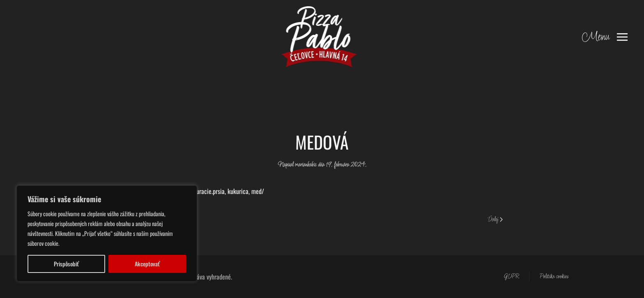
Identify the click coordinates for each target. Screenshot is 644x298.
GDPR (511, 277)
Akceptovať (147, 264)
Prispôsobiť (66, 264)
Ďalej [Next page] (495, 219)
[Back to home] (322, 37)
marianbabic (306, 165)
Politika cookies (554, 277)
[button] (605, 37)
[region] (107, 233)
